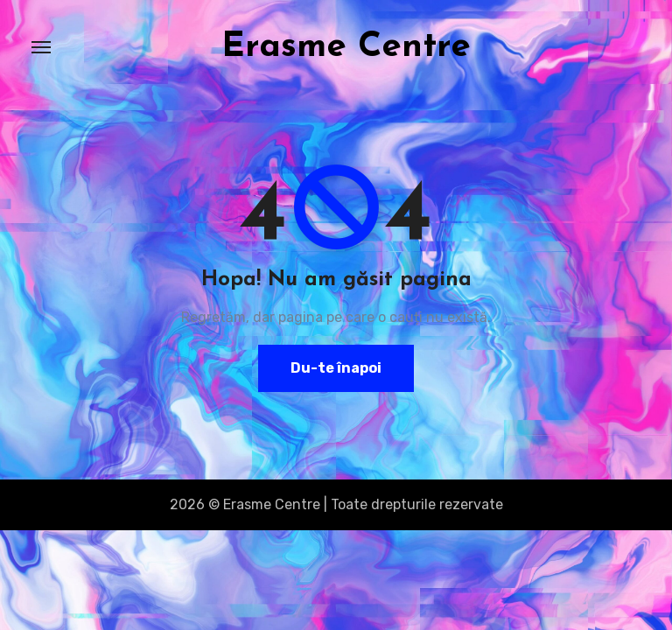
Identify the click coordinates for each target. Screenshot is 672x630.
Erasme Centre (346, 47)
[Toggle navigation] (41, 47)
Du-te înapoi (336, 368)
